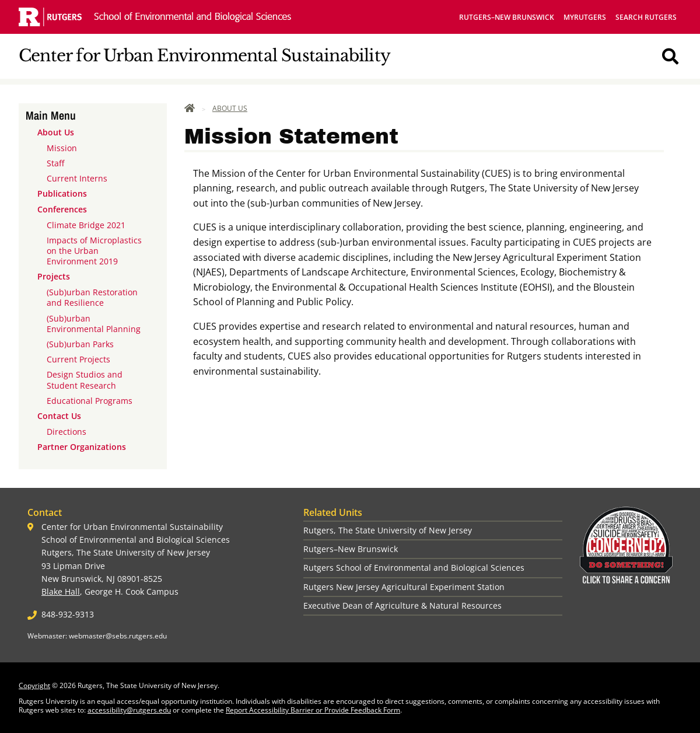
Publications (62, 193)
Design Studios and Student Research (85, 380)
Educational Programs (90, 401)
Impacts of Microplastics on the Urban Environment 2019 (94, 251)
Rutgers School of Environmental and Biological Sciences (414, 568)
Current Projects (78, 359)
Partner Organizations (82, 447)
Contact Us (59, 416)
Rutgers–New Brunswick (507, 17)
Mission (62, 148)
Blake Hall (61, 591)
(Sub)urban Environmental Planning (94, 324)
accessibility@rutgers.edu (129, 710)
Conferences (62, 209)
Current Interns (77, 178)
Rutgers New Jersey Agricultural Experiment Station (404, 587)
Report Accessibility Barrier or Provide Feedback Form (313, 710)
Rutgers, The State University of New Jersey (388, 530)
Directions (66, 432)
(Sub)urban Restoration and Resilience (92, 297)
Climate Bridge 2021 (86, 225)
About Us (56, 132)
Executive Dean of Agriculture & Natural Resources (402, 605)
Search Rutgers (646, 17)
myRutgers (585, 17)
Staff (55, 163)
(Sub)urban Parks (80, 344)
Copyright (34, 685)
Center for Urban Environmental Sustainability (204, 56)
